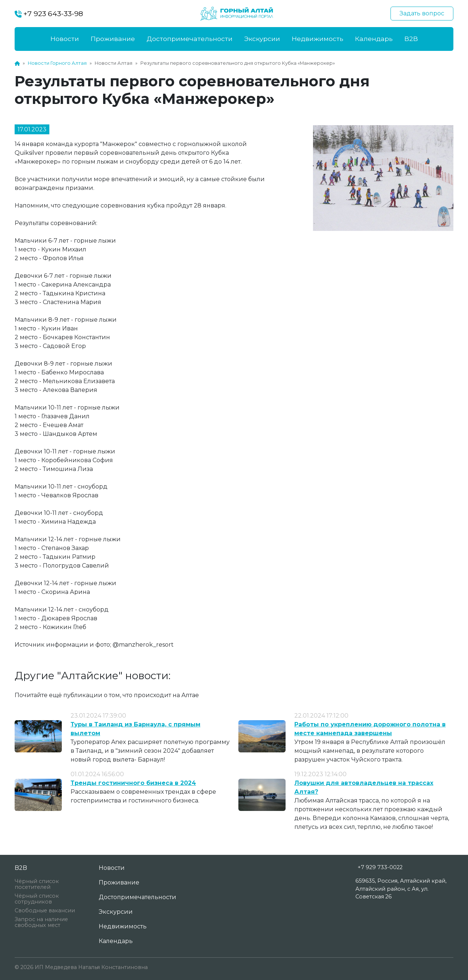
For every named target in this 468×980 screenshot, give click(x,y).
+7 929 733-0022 (380, 867)
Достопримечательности (190, 39)
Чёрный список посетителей (37, 884)
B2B (411, 39)
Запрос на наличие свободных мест (41, 922)
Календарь (374, 39)
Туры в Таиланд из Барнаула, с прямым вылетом (135, 729)
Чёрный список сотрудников (37, 899)
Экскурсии (262, 39)
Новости (65, 39)
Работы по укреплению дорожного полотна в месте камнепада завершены (370, 729)
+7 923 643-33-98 (49, 14)
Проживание (113, 39)
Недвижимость (318, 39)
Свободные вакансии (45, 910)
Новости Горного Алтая (57, 63)
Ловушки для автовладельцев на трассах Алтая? (364, 787)
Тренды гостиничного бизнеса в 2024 (133, 783)
